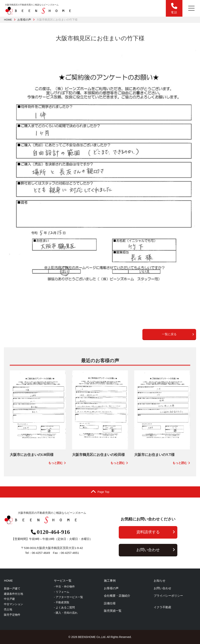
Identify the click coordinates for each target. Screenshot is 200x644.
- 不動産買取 (62, 602)
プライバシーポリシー (168, 596)
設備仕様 (110, 603)
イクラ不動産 (162, 607)
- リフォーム (62, 592)
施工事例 (110, 581)
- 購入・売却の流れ (66, 613)
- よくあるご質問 (64, 607)
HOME (8, 20)
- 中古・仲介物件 (64, 587)
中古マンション (13, 604)
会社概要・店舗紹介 (117, 596)
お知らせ (160, 581)
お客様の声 (24, 20)
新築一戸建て (12, 588)
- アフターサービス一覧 (68, 597)
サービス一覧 (63, 581)
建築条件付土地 (13, 594)
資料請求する (156, 532)
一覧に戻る (178, 334)
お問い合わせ (156, 550)
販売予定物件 (12, 615)
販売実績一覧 (113, 611)
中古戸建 (9, 599)
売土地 (8, 609)
